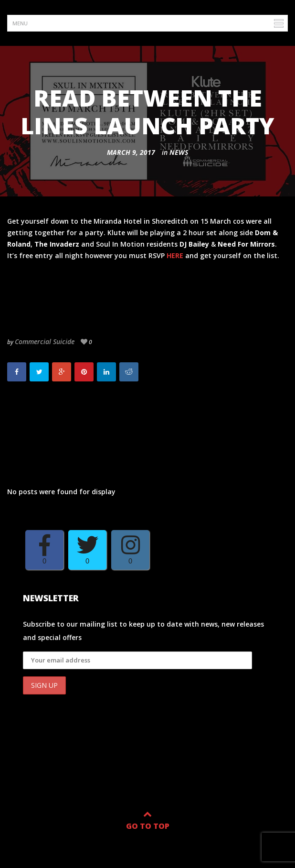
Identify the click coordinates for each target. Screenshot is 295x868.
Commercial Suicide (45, 342)
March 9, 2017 (131, 152)
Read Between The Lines (61, 418)
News (179, 152)
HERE (175, 255)
